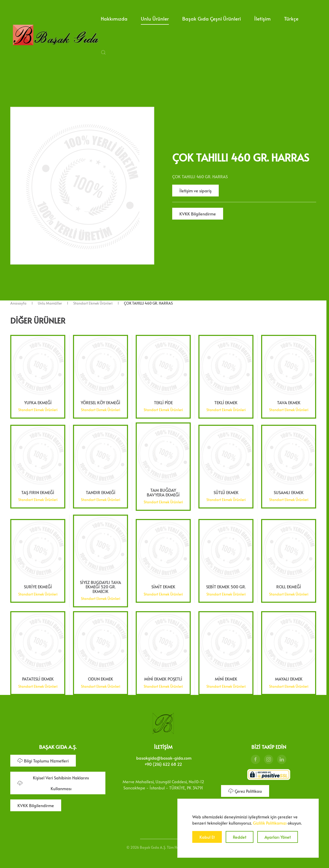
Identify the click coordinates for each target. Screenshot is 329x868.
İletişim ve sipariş (195, 191)
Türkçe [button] (291, 18)
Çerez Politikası (245, 789)
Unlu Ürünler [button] (155, 18)
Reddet (240, 837)
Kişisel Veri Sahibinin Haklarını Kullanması (53, 781)
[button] (103, 52)
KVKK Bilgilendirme (198, 214)
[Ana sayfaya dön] (56, 35)
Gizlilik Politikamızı (270, 823)
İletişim (262, 18)
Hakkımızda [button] (114, 18)
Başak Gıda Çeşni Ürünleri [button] (212, 18)
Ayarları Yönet (278, 837)
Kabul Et (207, 837)
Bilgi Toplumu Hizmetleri (43, 759)
